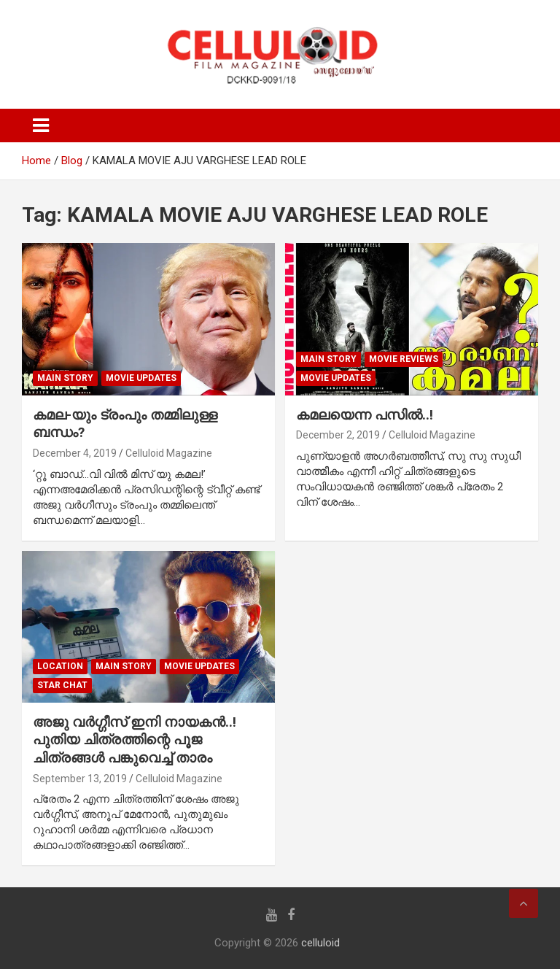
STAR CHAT (62, 685)
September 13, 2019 (80, 779)
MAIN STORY (65, 378)
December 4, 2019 (75, 453)
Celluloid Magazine (169, 453)
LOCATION (60, 666)
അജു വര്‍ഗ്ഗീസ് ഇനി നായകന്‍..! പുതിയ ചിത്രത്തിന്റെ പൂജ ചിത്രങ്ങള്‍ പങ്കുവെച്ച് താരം (135, 740)
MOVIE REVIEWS (404, 359)
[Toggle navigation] (41, 126)
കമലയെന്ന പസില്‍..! (365, 415)
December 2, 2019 (338, 435)
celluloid (320, 943)
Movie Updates (141, 378)
